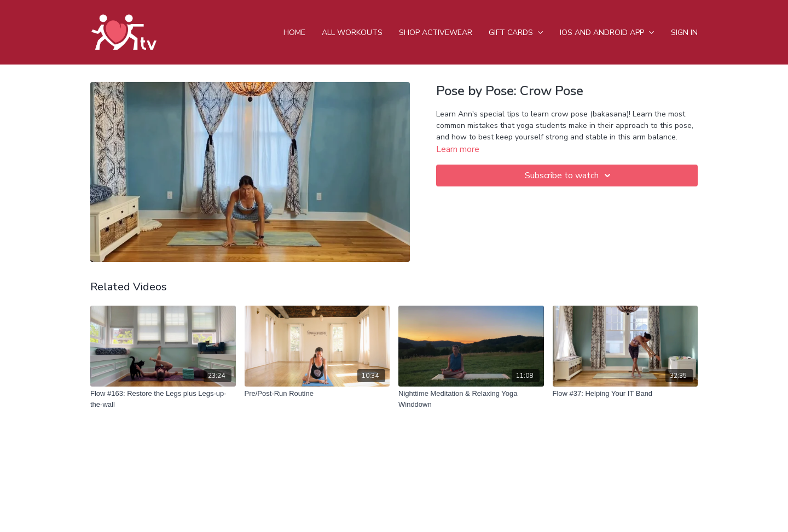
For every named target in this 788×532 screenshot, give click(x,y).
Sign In (684, 33)
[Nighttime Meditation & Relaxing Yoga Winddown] (471, 399)
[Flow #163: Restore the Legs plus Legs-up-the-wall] (163, 399)
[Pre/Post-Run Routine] (317, 394)
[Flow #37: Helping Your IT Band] (625, 394)
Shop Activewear (436, 33)
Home (294, 33)
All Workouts (352, 33)
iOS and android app (607, 33)
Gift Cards (516, 33)
